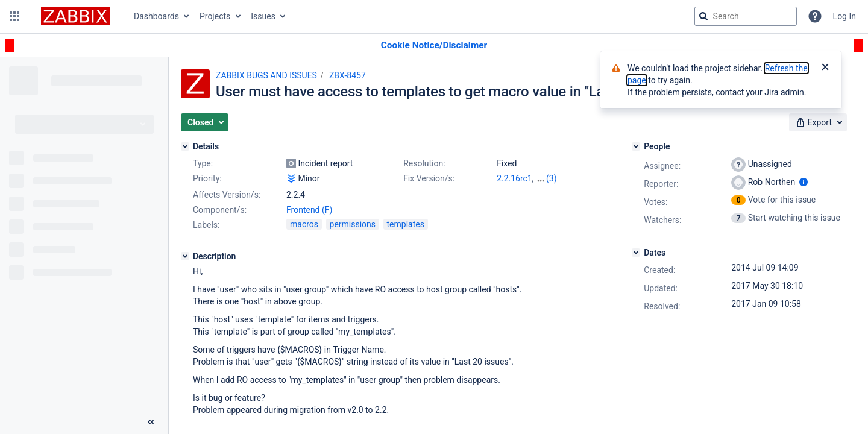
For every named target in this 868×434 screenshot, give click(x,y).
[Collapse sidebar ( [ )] (151, 422)
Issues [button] (263, 16)
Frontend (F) (309, 210)
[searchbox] (746, 16)
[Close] (825, 68)
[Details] (185, 146)
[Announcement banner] (434, 46)
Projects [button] (215, 16)
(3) (552, 178)
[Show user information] (804, 182)
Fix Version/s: (429, 178)
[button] (14, 16)
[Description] (185, 256)
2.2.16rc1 (514, 178)
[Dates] (636, 253)
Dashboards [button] (156, 16)
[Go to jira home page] (75, 16)
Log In (844, 16)
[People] (636, 146)
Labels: (206, 225)
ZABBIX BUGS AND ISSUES (266, 75)
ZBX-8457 (348, 75)
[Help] (815, 16)
